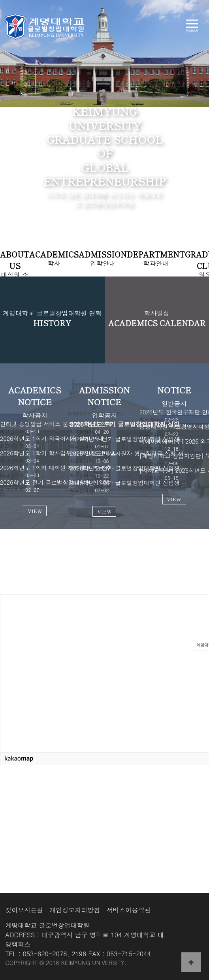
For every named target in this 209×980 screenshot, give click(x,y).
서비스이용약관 (128, 910)
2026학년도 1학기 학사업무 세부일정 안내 (55, 453)
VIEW (35, 511)
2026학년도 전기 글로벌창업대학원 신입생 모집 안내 (138, 468)
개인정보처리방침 (75, 910)
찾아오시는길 (24, 910)
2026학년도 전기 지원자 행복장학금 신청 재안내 (132, 453)
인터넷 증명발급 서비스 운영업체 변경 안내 (56, 424)
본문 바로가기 (0, 0)
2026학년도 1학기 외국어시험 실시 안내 (52, 438)
